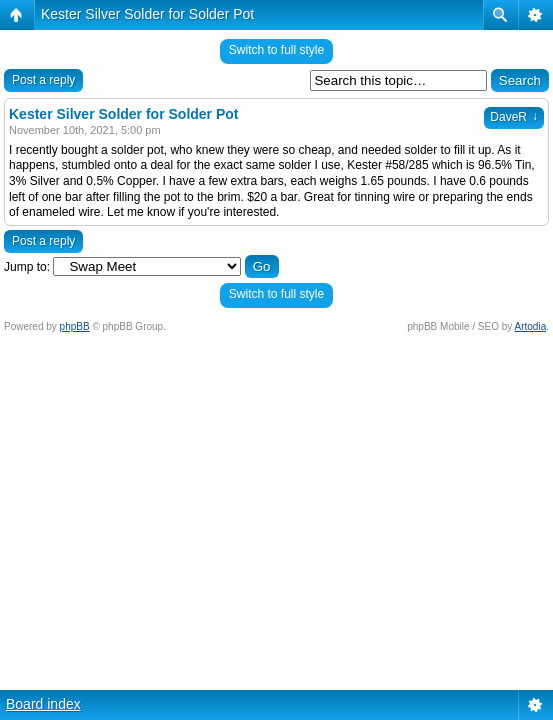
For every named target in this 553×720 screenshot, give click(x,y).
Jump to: (27, 267)
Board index (43, 704)
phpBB (75, 326)
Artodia (531, 326)
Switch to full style (276, 50)
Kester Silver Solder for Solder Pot (147, 14)
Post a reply (43, 80)
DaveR (514, 117)
